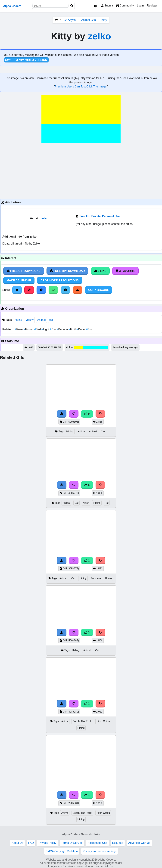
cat (51, 320)
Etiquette (118, 843)
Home (108, 578)
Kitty (104, 20)
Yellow (81, 432)
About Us (17, 843)
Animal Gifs (89, 20)
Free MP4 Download (67, 271)
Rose (19, 329)
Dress (81, 329)
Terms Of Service (72, 843)
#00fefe (87, 347)
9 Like (100, 271)
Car (53, 329)
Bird (38, 329)
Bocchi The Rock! (82, 721)
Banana (63, 329)
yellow (30, 320)
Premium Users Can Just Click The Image (81, 87)
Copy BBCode (99, 290)
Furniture (96, 578)
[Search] (72, 6)
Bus (89, 329)
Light (46, 329)
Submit (107, 6)
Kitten (86, 503)
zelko (99, 36)
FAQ (31, 843)
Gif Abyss (70, 20)
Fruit (73, 329)
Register (152, 6)
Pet (107, 503)
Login (140, 6)
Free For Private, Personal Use (100, 216)
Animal (41, 320)
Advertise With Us (139, 843)
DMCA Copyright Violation (62, 851)
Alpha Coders (12, 6)
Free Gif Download (24, 271)
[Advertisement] (81, 171)
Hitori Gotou (103, 721)
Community (125, 6)
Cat (103, 432)
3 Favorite (125, 271)
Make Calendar (19, 280)
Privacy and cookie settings (100, 851)
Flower (29, 329)
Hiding (70, 432)
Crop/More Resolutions (59, 280)
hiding (18, 320)
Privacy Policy (47, 843)
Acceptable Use (97, 843)
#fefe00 (78, 347)
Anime (65, 721)
